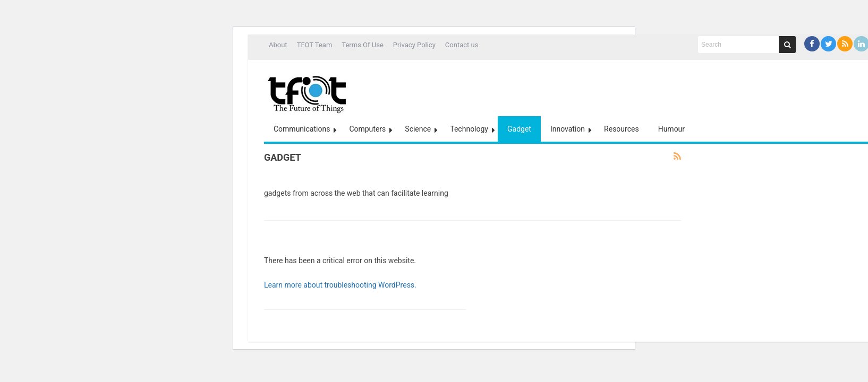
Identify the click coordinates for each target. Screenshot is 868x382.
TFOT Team (315, 45)
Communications (302, 129)
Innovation (568, 129)
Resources (622, 129)
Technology (469, 129)
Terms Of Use (362, 45)
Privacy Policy (414, 45)
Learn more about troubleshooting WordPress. (340, 285)
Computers (367, 129)
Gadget (519, 129)
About (278, 45)
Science (418, 129)
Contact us (462, 45)
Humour (671, 129)
